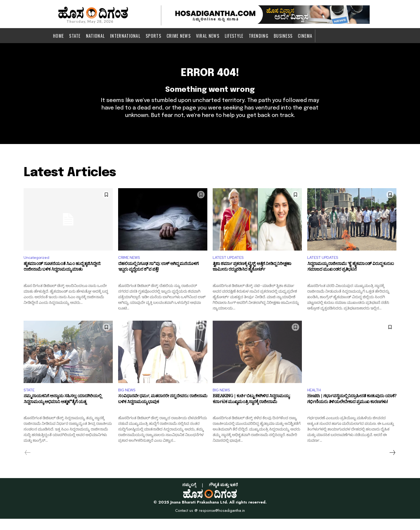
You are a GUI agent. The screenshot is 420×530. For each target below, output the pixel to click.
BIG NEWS (128, 401)
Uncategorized (38, 267)
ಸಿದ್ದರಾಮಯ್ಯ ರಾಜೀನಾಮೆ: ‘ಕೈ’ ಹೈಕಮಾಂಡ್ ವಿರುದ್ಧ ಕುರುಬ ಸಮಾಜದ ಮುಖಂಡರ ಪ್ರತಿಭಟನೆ (350, 278)
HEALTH (315, 401)
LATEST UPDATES (230, 267)
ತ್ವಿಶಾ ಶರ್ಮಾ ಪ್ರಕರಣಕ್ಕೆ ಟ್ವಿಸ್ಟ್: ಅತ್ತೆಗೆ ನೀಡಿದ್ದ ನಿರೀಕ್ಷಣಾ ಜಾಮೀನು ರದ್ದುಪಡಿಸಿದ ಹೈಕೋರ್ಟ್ (252, 278)
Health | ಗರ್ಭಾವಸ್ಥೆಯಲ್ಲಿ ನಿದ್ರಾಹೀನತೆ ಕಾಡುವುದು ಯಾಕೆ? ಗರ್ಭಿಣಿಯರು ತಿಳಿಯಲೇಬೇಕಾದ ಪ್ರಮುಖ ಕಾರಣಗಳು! (352, 412)
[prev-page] (28, 464)
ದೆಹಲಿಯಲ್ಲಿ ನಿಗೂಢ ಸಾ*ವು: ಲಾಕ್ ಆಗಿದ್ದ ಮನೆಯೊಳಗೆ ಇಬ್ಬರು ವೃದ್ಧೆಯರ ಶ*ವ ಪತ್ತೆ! (158, 278)
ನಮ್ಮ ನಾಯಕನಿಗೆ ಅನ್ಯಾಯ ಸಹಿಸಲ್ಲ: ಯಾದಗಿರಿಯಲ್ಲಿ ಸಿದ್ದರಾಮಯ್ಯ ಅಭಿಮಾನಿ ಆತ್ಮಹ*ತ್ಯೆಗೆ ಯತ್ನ (62, 412)
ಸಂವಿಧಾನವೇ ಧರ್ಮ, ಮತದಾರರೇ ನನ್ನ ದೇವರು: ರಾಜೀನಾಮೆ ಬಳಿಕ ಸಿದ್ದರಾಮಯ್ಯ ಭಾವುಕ (163, 412)
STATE (30, 401)
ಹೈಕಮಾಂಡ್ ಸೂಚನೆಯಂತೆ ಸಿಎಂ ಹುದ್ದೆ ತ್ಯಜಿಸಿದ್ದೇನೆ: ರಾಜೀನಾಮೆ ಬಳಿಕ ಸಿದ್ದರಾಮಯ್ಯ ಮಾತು (62, 278)
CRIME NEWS (131, 267)
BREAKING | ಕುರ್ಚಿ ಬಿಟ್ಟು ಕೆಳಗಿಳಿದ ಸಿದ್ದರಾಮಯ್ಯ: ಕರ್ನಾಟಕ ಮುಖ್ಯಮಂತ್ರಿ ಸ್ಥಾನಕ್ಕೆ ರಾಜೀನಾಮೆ (251, 412)
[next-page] (392, 464)
